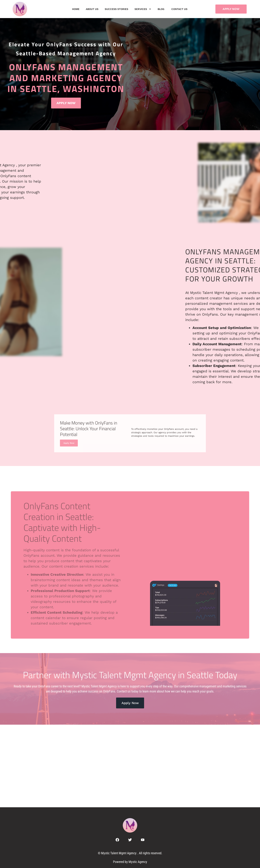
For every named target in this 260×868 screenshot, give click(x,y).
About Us (92, 9)
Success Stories (116, 9)
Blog (161, 9)
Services (143, 9)
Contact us (180, 9)
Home (76, 9)
